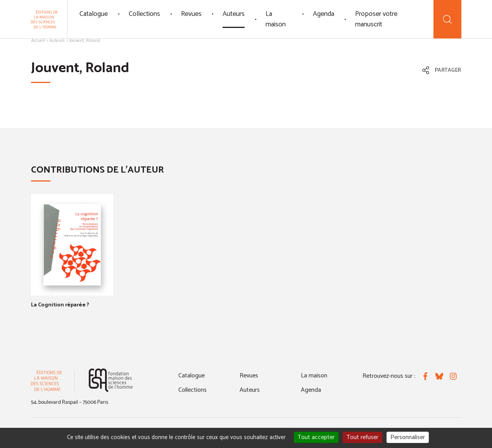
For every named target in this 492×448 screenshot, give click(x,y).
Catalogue (94, 14)
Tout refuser (363, 437)
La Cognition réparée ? (60, 305)
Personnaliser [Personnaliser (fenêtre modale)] (408, 437)
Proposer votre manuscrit (376, 19)
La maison (276, 19)
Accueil (38, 41)
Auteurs (234, 14)
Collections (144, 14)
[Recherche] (447, 19)
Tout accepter (316, 437)
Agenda (324, 14)
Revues (191, 14)
